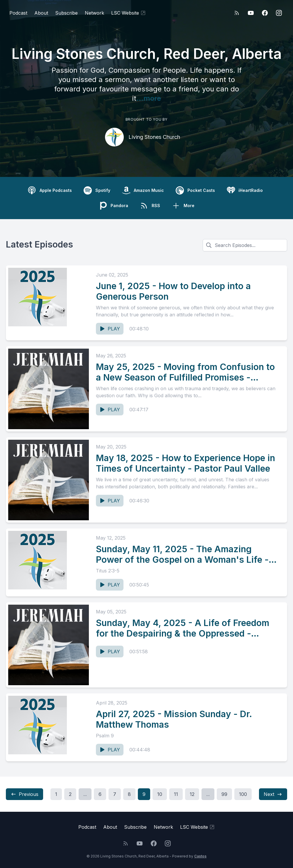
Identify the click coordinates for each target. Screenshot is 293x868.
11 (176, 794)
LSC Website (129, 13)
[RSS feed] (237, 13)
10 (160, 794)
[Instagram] (279, 13)
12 (192, 794)
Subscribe (66, 13)
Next (273, 794)
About (41, 13)
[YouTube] (251, 13)
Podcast (18, 13)
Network (94, 13)
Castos (200, 856)
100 (243, 794)
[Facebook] (265, 13)
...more (149, 98)
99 (224, 794)
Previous (24, 794)
